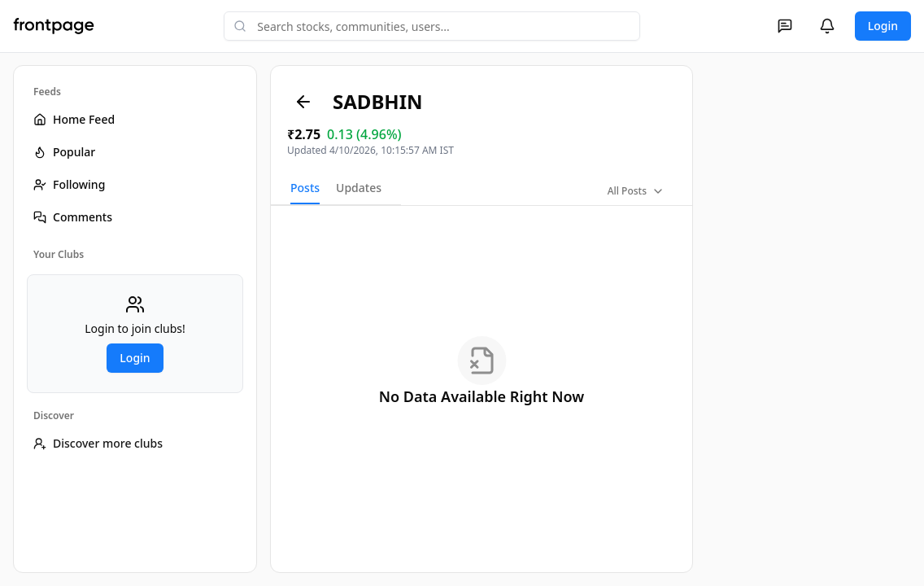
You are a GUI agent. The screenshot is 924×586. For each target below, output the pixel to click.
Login (883, 26)
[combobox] (432, 26)
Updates (359, 188)
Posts (305, 188)
